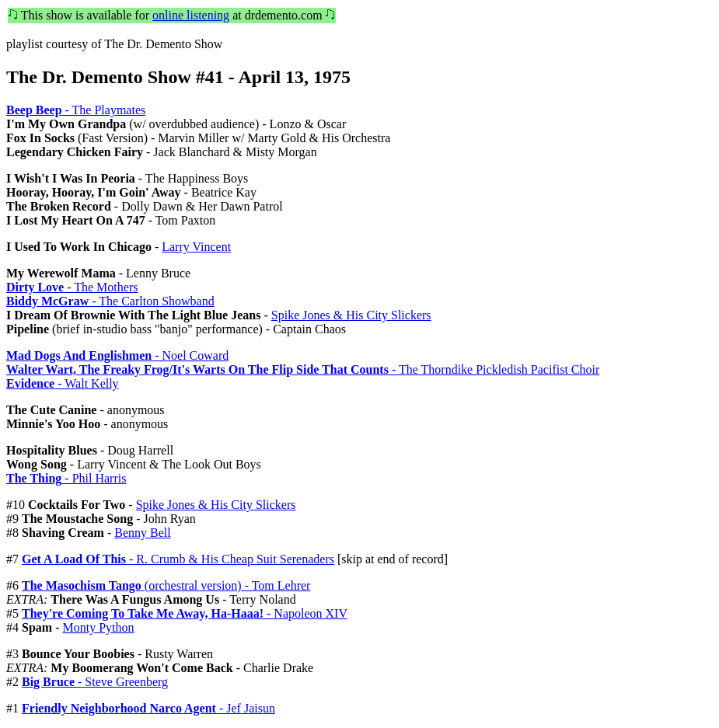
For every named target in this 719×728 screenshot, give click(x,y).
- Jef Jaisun (148, 708)
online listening (191, 15)
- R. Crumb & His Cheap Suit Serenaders (178, 559)
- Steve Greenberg (95, 682)
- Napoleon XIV (185, 613)
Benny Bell (142, 533)
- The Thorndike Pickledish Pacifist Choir (303, 369)
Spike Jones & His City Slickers (351, 315)
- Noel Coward (117, 355)
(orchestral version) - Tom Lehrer (166, 585)
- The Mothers (72, 287)
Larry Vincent (196, 247)
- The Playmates (76, 110)
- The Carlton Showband (110, 301)
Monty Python (98, 627)
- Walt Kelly (63, 383)
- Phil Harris (66, 478)
